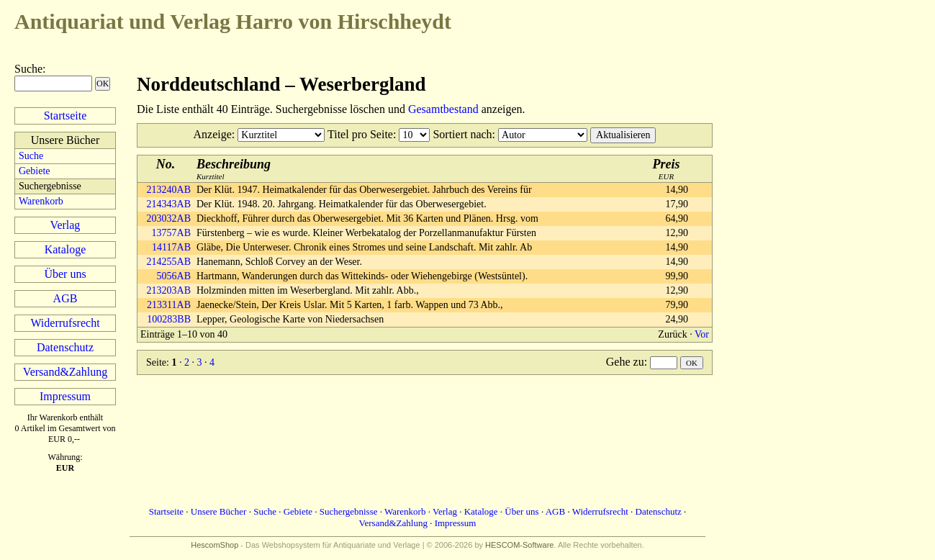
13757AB (171, 233)
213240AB (169, 190)
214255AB (169, 262)
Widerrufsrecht (65, 323)
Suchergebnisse (349, 511)
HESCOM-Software (519, 545)
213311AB (169, 305)
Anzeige (213, 134)
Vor (702, 334)
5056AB (174, 276)
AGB (66, 298)
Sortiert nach (462, 134)
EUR (667, 169)
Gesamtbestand (443, 109)
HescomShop (214, 545)
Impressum (65, 396)
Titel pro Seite (360, 134)
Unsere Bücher (219, 511)
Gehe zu (625, 362)
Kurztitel (234, 169)
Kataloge (66, 249)
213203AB (169, 290)
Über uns (65, 274)
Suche (28, 69)
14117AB (171, 247)
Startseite (66, 116)
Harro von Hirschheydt (233, 21)
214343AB (169, 204)
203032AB (169, 218)
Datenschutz (65, 347)
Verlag (66, 225)
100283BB (169, 319)
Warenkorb (41, 201)
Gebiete (35, 171)
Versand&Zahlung (65, 372)
